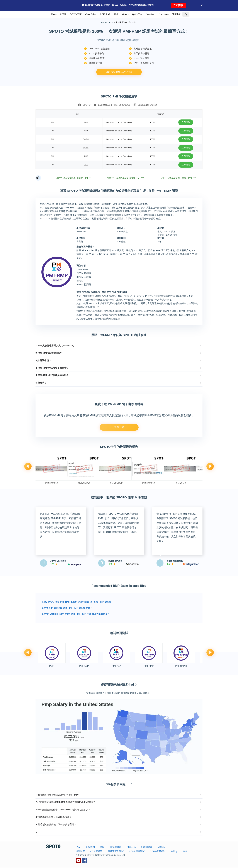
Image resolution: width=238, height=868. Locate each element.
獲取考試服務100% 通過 (119, 72)
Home (104, 23)
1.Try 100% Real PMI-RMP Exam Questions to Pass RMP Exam (76, 602)
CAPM (86, 139)
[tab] (119, 346)
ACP (86, 131)
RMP (86, 156)
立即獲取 (178, 5)
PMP (86, 122)
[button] (119, 346)
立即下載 (119, 427)
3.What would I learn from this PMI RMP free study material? (75, 614)
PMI (111, 23)
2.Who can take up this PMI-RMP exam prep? (67, 608)
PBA (86, 165)
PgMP (86, 148)
